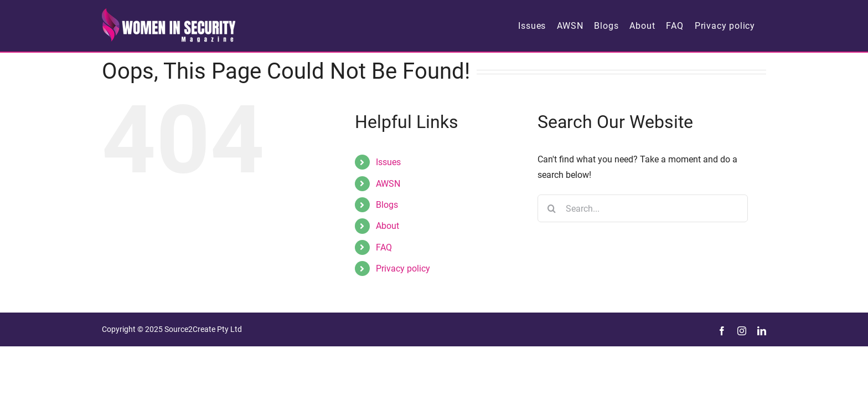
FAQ (384, 247)
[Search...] (643, 208)
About (387, 226)
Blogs (387, 205)
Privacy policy (403, 268)
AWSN (388, 184)
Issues (388, 162)
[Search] (551, 208)
